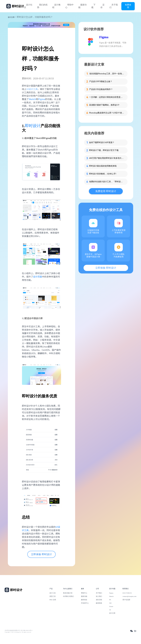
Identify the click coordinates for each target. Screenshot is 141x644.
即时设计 (33, 126)
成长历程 (99, 600)
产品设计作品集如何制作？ (101, 89)
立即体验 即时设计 (41, 554)
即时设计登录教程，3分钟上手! (103, 174)
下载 (93, 6)
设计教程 (56, 6)
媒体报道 (99, 603)
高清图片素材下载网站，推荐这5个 (104, 105)
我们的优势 (42, 6)
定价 (103, 6)
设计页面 (38, 277)
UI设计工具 (32, 89)
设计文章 (11, 17)
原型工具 (53, 596)
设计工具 (53, 593)
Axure (111, 606)
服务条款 (84, 600)
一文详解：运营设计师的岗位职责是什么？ (107, 97)
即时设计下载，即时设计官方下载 (104, 150)
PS (110, 600)
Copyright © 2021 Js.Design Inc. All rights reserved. (18, 632)
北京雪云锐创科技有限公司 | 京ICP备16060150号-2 (19, 630)
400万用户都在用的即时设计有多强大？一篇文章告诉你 (107, 158)
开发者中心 (85, 603)
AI (110, 610)
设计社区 (28, 6)
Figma (104, 37)
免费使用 (128, 6)
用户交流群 (126, 600)
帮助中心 (69, 6)
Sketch (111, 596)
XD (110, 603)
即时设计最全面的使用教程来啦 (103, 166)
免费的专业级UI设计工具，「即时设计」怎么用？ (107, 182)
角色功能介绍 (68, 593)
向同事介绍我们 (68, 596)
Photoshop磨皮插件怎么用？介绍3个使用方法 (107, 113)
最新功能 (82, 6)
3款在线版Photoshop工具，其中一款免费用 (107, 74)
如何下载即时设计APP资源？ (102, 142)
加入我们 (99, 596)
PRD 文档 (53, 600)
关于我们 (114, 6)
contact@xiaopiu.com (129, 596)
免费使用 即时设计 (106, 191)
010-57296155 (127, 593)
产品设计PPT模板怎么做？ (101, 81)
